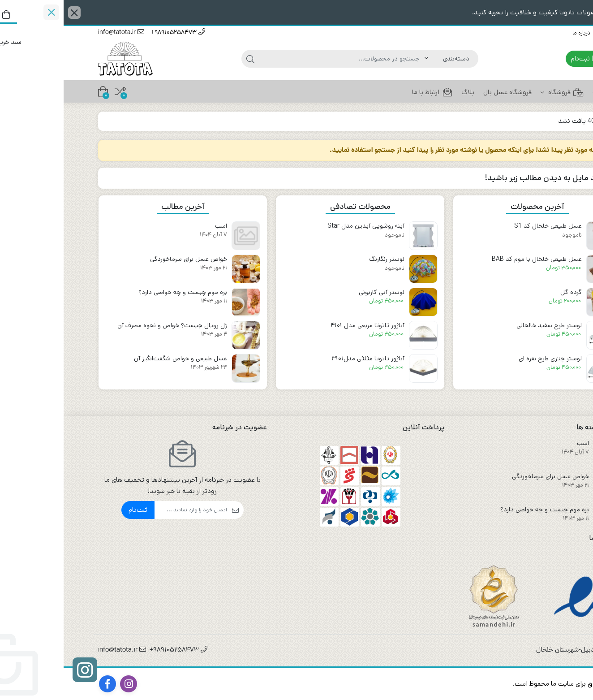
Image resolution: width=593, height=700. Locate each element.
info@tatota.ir (58, 33)
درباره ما (518, 33)
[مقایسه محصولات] (57, 92)
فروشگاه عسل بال (444, 92)
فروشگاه (498, 92)
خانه (541, 92)
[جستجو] (278, 59)
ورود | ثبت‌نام (530, 58)
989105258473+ (114, 33)
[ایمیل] (127, 510)
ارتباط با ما (547, 33)
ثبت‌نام (74, 510)
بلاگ (404, 92)
